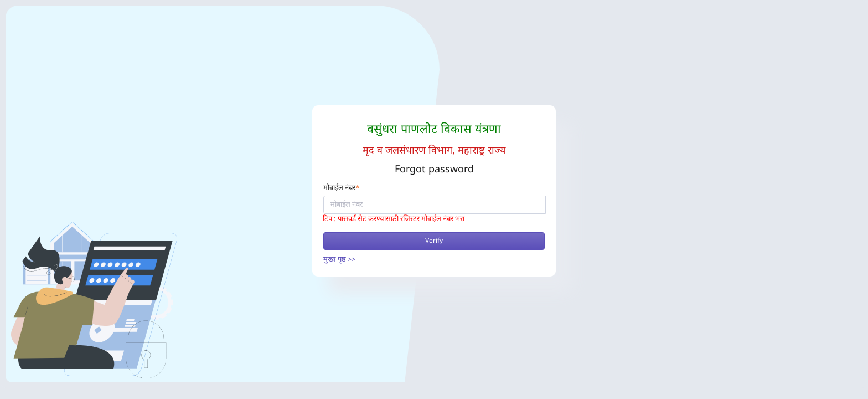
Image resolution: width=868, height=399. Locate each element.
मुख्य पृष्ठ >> (339, 260)
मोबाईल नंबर (342, 188)
